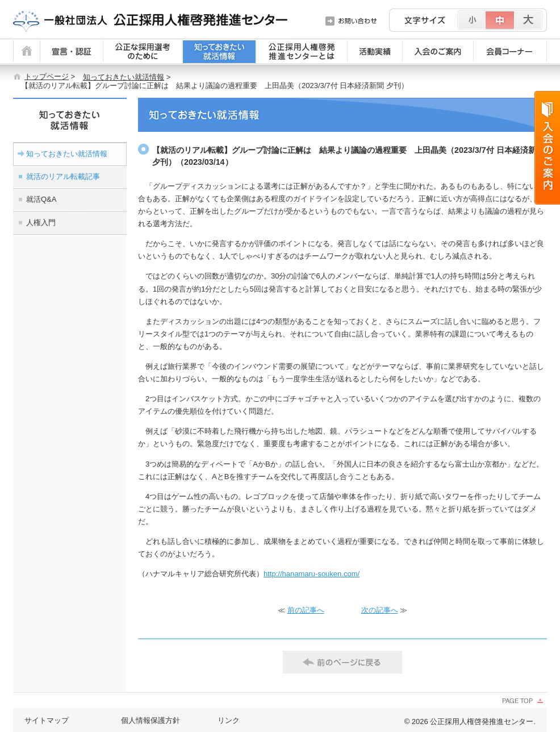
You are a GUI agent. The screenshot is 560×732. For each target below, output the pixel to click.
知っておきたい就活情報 (124, 77)
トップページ (47, 76)
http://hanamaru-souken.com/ (312, 574)
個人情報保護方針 (151, 720)
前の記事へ (306, 610)
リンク (229, 720)
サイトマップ (47, 720)
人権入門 (41, 222)
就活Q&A (41, 199)
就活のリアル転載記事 (63, 176)
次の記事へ (380, 610)
